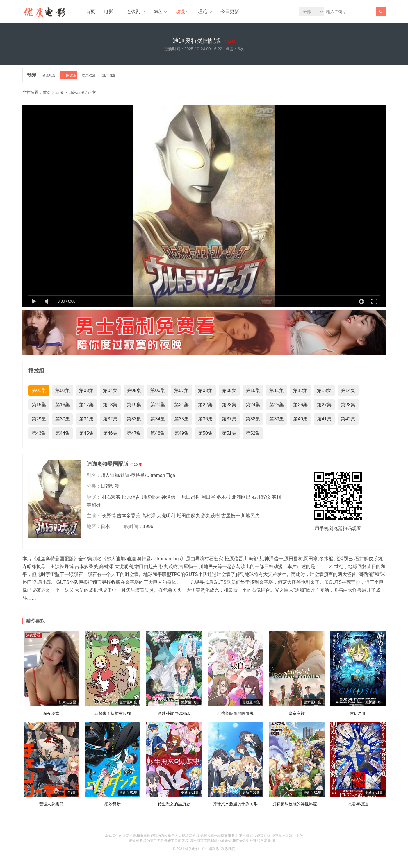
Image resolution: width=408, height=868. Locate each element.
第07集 (181, 390)
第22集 (205, 405)
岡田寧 (208, 497)
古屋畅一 (231, 516)
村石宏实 (111, 497)
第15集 (39, 405)
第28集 (348, 405)
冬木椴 (224, 497)
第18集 (110, 405)
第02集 (63, 390)
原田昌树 (191, 497)
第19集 (134, 405)
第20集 (158, 405)
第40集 (300, 419)
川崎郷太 (151, 497)
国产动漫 (108, 75)
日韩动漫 (69, 75)
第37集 (229, 419)
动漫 (180, 11)
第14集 (348, 390)
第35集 (181, 419)
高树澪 (149, 516)
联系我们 (228, 849)
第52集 (253, 433)
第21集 (181, 405)
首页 (90, 11)
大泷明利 (166, 516)
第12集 (300, 390)
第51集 (229, 433)
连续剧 (133, 11)
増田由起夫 (188, 516)
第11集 (277, 390)
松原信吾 (131, 497)
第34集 (158, 419)
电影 (108, 11)
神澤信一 (171, 497)
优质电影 (192, 849)
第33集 (134, 419)
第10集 (253, 390)
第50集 (205, 433)
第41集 (324, 419)
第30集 (63, 419)
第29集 (39, 419)
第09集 (229, 390)
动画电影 (49, 75)
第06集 (158, 390)
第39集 (277, 419)
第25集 (277, 405)
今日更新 (230, 11)
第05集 (134, 390)
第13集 (324, 390)
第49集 (181, 433)
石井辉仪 (261, 497)
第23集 (229, 405)
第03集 (86, 390)
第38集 (253, 419)
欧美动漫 (89, 75)
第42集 (348, 419)
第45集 (86, 433)
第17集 (86, 405)
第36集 (205, 419)
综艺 (158, 11)
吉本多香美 (129, 516)
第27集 (324, 405)
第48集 (158, 433)
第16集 (63, 405)
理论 (203, 11)
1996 (148, 526)
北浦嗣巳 (241, 497)
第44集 (63, 433)
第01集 (39, 390)
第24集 (253, 405)
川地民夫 (250, 516)
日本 (105, 526)
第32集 (110, 419)
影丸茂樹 (211, 516)
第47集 (134, 433)
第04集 (110, 390)
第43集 (39, 433)
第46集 (110, 433)
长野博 (109, 516)
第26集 (300, 405)
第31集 (86, 419)
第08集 (205, 390)
